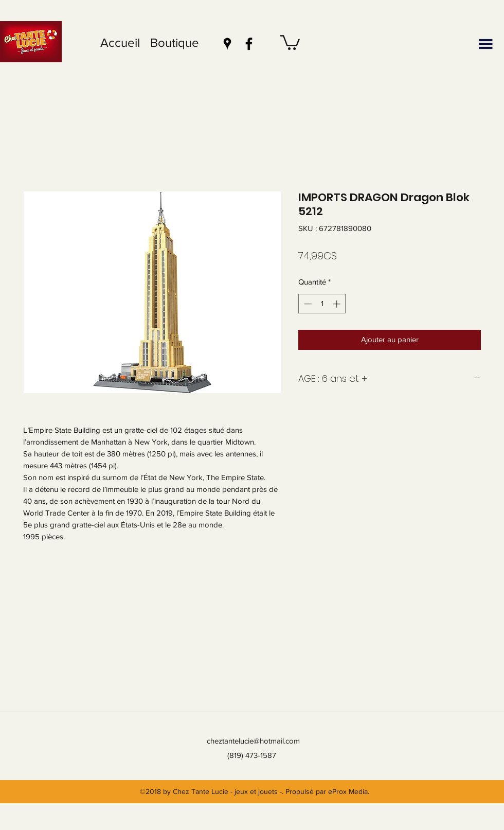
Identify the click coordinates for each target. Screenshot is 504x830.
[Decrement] (307, 304)
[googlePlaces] (227, 44)
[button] (290, 42)
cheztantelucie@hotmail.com (253, 741)
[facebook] (249, 44)
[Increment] (338, 304)
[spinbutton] (322, 304)
